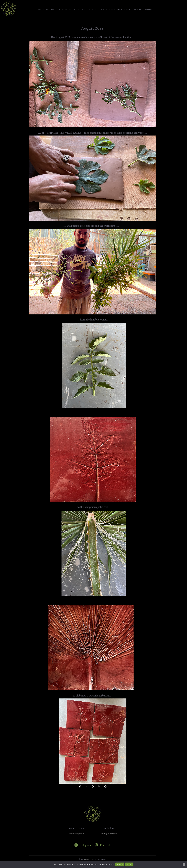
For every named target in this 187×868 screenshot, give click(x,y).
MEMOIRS (138, 9)
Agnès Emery (65, 9)
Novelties (93, 9)
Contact (149, 9)
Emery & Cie (89, 859)
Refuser (129, 864)
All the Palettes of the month (116, 9)
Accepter (120, 864)
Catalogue (79, 9)
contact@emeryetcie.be (76, 834)
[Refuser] (184, 864)
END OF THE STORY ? (46, 9)
